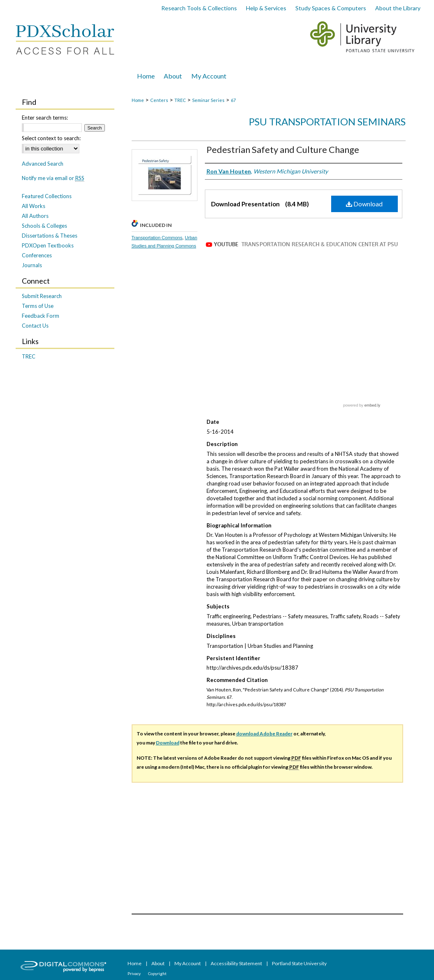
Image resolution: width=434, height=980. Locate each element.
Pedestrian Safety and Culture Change (283, 149)
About (158, 963)
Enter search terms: (45, 118)
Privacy (135, 973)
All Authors (35, 216)
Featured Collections (47, 196)
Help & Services (266, 8)
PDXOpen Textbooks (48, 245)
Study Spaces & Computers (331, 8)
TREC (180, 100)
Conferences (37, 255)
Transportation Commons (157, 238)
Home (138, 100)
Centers (159, 100)
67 (233, 100)
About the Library (398, 8)
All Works (34, 206)
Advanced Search (43, 164)
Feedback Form (41, 316)
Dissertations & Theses (50, 236)
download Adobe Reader (264, 734)
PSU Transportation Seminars (327, 121)
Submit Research (42, 296)
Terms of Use (38, 306)
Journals (32, 265)
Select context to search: (51, 138)
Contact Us (35, 326)
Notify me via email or (53, 178)
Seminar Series (208, 100)
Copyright (157, 973)
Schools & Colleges (44, 226)
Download (364, 204)
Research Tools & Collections (199, 8)
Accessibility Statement (237, 963)
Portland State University (299, 963)
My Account (188, 963)
